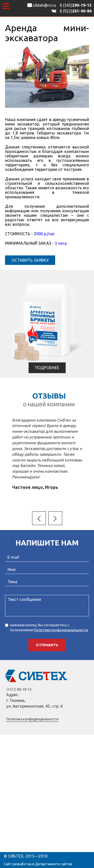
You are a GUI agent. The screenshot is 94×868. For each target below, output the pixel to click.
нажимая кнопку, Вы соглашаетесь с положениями (46, 628)
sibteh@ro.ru (42, 5)
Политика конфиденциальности (32, 719)
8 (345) (76, 5)
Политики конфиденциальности (61, 630)
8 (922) (76, 11)
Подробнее (47, 368)
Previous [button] (39, 518)
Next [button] (55, 518)
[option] (47, 454)
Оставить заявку (30, 260)
